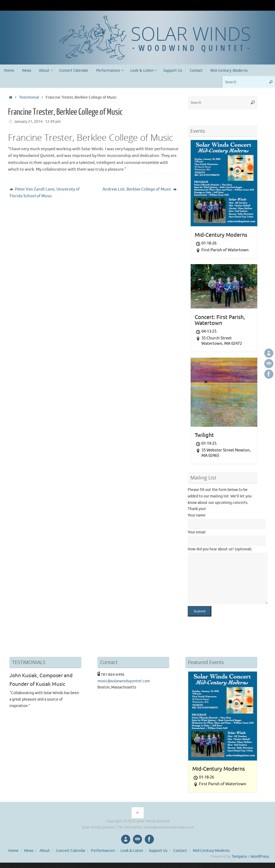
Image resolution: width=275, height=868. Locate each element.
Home (13, 851)
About (45, 851)
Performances (103, 851)
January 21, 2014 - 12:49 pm (37, 122)
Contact (180, 851)
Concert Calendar (71, 851)
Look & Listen (132, 851)
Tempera (239, 857)
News (29, 851)
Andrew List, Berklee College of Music (140, 189)
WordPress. (260, 857)
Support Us (158, 851)
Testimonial (29, 97)
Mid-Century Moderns (211, 851)
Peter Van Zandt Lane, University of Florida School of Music (45, 193)
